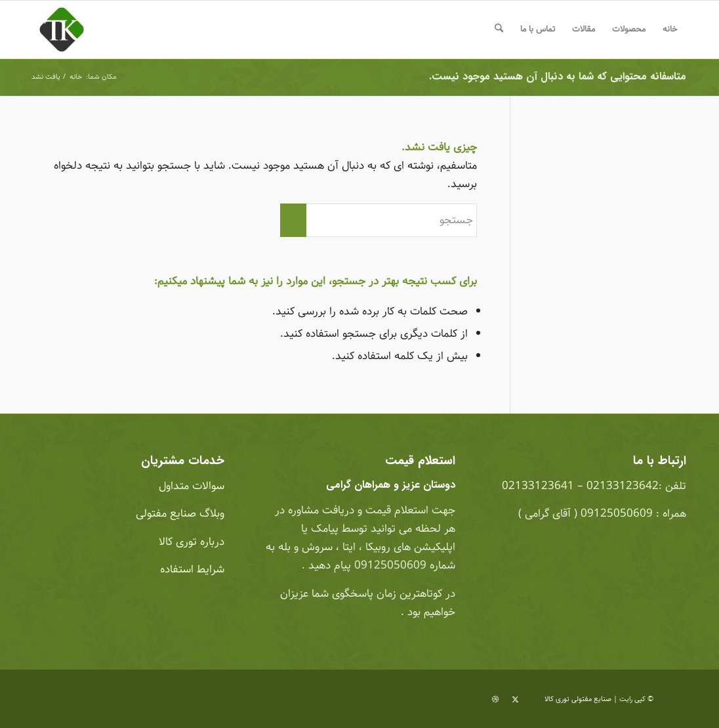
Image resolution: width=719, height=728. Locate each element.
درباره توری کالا (192, 542)
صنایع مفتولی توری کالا (578, 699)
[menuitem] (670, 30)
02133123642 (623, 486)
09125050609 (617, 514)
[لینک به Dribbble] (495, 700)
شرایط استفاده (191, 569)
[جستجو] (499, 30)
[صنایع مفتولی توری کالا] (62, 30)
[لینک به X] (515, 700)
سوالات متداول (190, 486)
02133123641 (538, 486)
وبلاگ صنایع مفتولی (178, 514)
